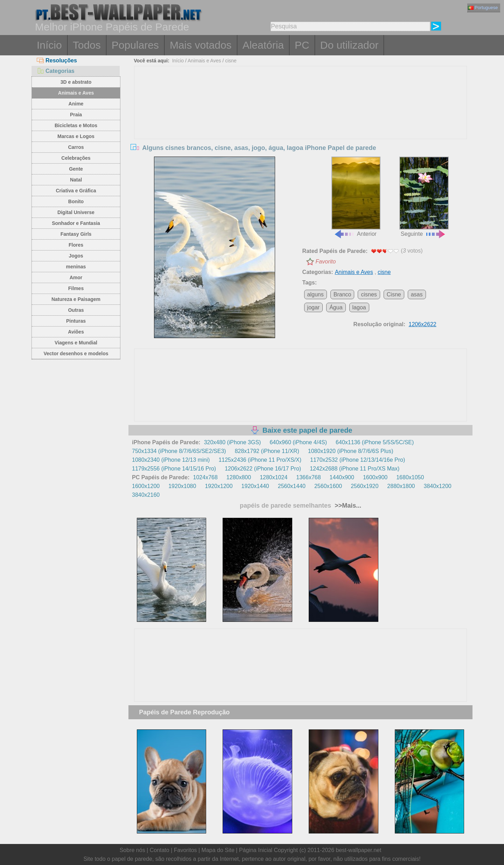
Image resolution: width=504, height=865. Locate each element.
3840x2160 (146, 495)
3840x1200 (438, 486)
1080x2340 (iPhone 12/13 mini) (171, 460)
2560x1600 (328, 486)
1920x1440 (255, 486)
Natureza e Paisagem (76, 299)
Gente (76, 169)
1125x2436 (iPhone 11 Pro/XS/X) (260, 460)
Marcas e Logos (76, 136)
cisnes (369, 294)
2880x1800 (401, 486)
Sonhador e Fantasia (76, 223)
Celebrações (76, 158)
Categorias (56, 71)
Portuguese (483, 8)
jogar (314, 307)
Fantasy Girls (76, 234)
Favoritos (185, 850)
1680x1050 (410, 477)
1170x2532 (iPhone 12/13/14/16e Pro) (358, 460)
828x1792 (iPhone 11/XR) (267, 451)
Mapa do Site (218, 850)
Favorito (326, 262)
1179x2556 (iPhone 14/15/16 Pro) (174, 469)
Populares (135, 45)
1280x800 (239, 477)
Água (336, 307)
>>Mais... (347, 506)
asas (417, 294)
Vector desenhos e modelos (76, 353)
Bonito (76, 201)
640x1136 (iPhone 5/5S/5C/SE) (375, 442)
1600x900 (375, 477)
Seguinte (424, 197)
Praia (76, 115)
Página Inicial (256, 850)
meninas (76, 267)
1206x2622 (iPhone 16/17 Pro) (263, 469)
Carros (76, 147)
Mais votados (201, 45)
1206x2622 (423, 324)
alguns (316, 294)
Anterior (356, 197)
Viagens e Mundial (76, 343)
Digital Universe (76, 212)
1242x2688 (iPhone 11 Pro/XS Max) (355, 469)
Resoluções (57, 60)
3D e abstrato (76, 82)
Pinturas (76, 321)
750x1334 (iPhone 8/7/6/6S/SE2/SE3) (179, 451)
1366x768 (308, 477)
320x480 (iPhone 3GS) (233, 442)
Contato (160, 850)
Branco (342, 294)
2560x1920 (365, 486)
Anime (76, 104)
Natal (76, 180)
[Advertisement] (301, 119)
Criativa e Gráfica (76, 191)
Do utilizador (349, 45)
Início (49, 45)
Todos (87, 45)
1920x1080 (182, 486)
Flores (76, 245)
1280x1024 (274, 477)
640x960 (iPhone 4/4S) (298, 442)
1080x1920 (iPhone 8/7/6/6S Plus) (351, 451)
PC (302, 45)
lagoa (359, 307)
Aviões (76, 332)
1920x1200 (219, 486)
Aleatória (263, 45)
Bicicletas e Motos (76, 125)
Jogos (76, 256)
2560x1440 (292, 486)
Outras (76, 310)
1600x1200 (146, 486)
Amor (76, 277)
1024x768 (205, 477)
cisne (231, 61)
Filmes (76, 288)
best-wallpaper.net (359, 850)
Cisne (394, 294)
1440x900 (342, 477)
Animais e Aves (76, 93)
